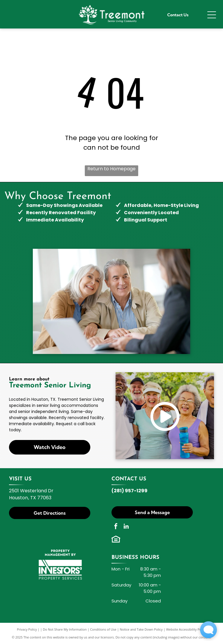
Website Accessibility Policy (186, 629)
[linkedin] (126, 527)
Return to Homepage (111, 169)
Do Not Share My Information (65, 629)
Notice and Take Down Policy (141, 629)
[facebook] (116, 527)
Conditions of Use (103, 629)
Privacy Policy (27, 629)
